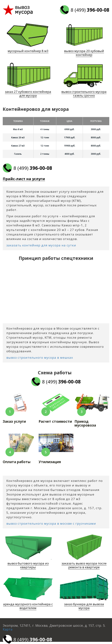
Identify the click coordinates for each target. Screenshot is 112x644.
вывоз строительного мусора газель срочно (84, 94)
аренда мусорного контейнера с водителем (28, 606)
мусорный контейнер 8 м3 (28, 51)
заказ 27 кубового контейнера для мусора (28, 94)
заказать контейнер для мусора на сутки (41, 245)
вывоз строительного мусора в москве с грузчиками (51, 523)
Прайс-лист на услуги (24, 179)
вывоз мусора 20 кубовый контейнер (84, 53)
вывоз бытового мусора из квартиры (28, 565)
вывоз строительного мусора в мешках (40, 357)
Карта (8, 629)
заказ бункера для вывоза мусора (84, 606)
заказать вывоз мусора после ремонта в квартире (84, 565)
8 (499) (90, 10)
